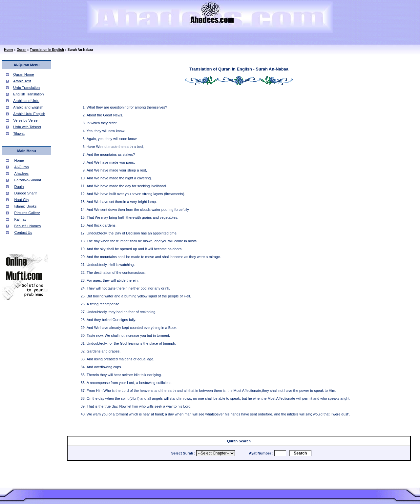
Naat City (22, 200)
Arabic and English (28, 107)
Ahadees (21, 173)
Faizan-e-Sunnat (28, 180)
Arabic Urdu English (29, 114)
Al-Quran (22, 167)
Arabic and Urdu (26, 101)
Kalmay (21, 219)
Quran (21, 50)
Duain (19, 187)
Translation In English (47, 50)
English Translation (28, 94)
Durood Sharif (26, 193)
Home (9, 50)
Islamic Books (26, 206)
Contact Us (23, 232)
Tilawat (19, 133)
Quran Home (23, 74)
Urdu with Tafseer (27, 127)
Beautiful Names (28, 226)
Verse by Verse (25, 120)
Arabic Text (22, 81)
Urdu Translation (26, 88)
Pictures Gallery (27, 213)
